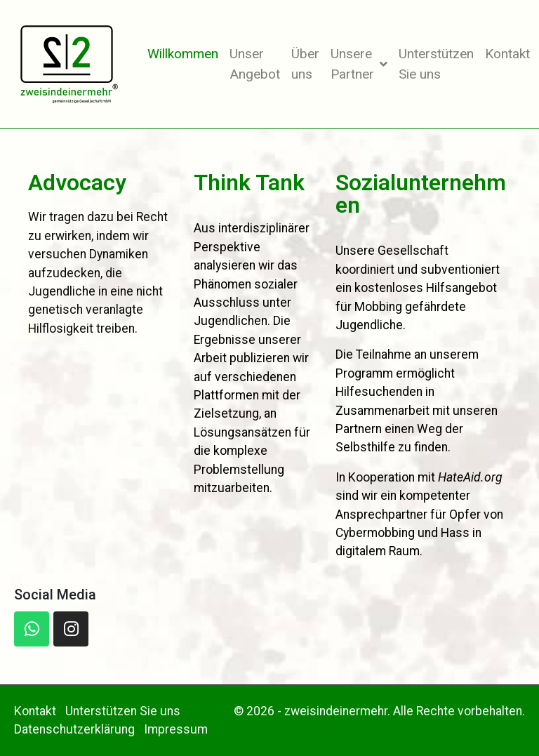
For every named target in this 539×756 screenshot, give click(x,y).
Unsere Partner (359, 64)
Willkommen (183, 54)
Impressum (176, 729)
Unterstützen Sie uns (436, 64)
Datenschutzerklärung (74, 729)
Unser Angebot (255, 64)
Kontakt (507, 54)
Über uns (305, 64)
